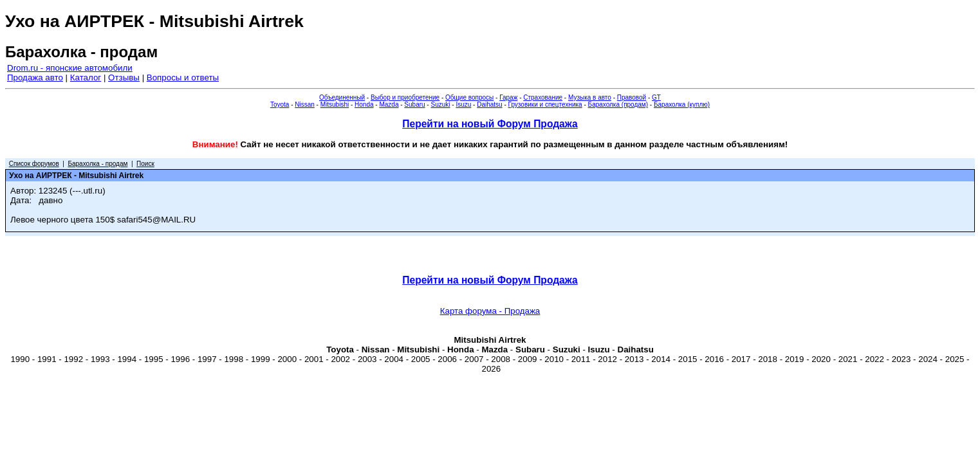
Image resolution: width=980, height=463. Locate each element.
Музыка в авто (590, 97)
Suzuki (440, 104)
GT (656, 97)
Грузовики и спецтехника (545, 104)
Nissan (305, 104)
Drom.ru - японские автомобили (70, 68)
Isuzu (463, 104)
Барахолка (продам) (618, 104)
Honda (364, 104)
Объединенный (342, 97)
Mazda (389, 104)
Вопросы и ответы (183, 77)
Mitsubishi (335, 104)
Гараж (508, 97)
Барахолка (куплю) (682, 104)
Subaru (414, 104)
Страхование (543, 97)
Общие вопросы (469, 97)
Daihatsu (489, 104)
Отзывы (124, 77)
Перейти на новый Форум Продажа (490, 124)
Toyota (280, 104)
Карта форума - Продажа (490, 311)
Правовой (632, 97)
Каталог (86, 77)
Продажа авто (35, 77)
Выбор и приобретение (405, 97)
